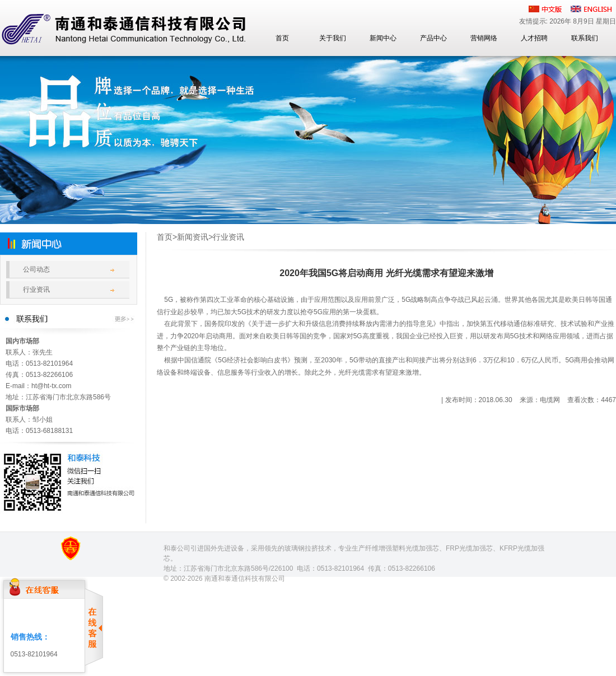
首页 (282, 38)
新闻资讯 (193, 237)
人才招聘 (534, 38)
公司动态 (36, 269)
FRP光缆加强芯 (469, 548)
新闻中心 (383, 38)
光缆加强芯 (422, 548)
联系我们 (585, 38)
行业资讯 (36, 290)
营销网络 (484, 38)
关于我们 (333, 38)
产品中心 (433, 38)
